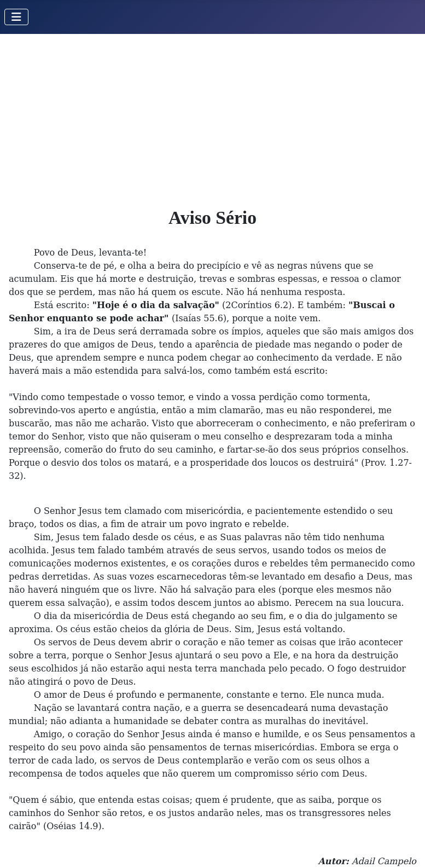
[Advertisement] (212, 116)
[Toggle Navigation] (16, 17)
